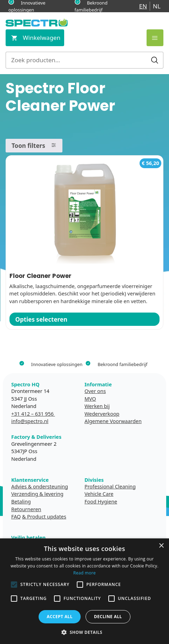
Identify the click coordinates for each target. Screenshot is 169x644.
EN (143, 6)
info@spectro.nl (30, 421)
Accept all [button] (60, 617)
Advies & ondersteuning (40, 486)
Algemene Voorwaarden (113, 421)
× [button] (161, 546)
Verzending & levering (37, 494)
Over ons (95, 391)
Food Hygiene (101, 502)
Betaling (21, 502)
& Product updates (44, 517)
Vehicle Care (99, 494)
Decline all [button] (108, 617)
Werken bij (97, 406)
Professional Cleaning (110, 486)
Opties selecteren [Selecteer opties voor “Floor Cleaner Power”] (41, 319)
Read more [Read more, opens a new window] (84, 573)
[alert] (84, 591)
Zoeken (155, 60)
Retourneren (26, 509)
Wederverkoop (102, 414)
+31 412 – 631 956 (33, 414)
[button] (84, 632)
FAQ (16, 517)
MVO (90, 399)
